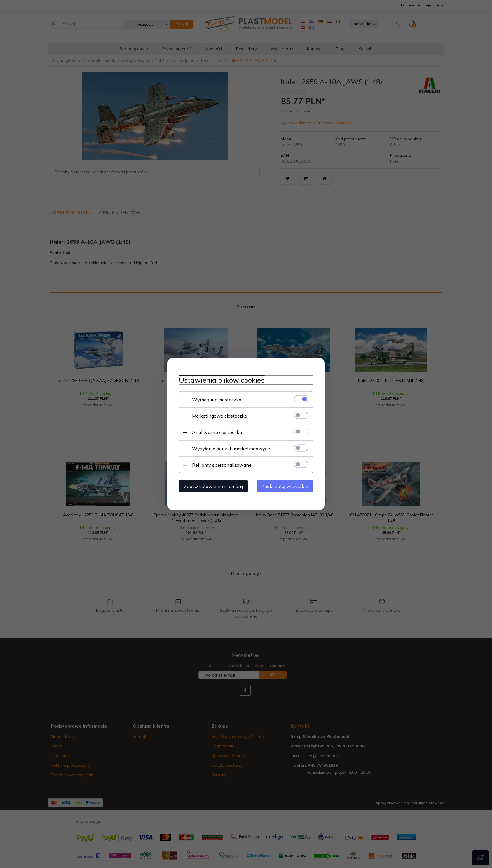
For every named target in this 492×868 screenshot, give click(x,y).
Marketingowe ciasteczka (220, 416)
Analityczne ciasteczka (217, 432)
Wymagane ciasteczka (217, 400)
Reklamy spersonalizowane (222, 465)
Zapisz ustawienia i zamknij (213, 486)
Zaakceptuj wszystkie (285, 486)
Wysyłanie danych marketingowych (231, 449)
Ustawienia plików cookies (222, 380)
